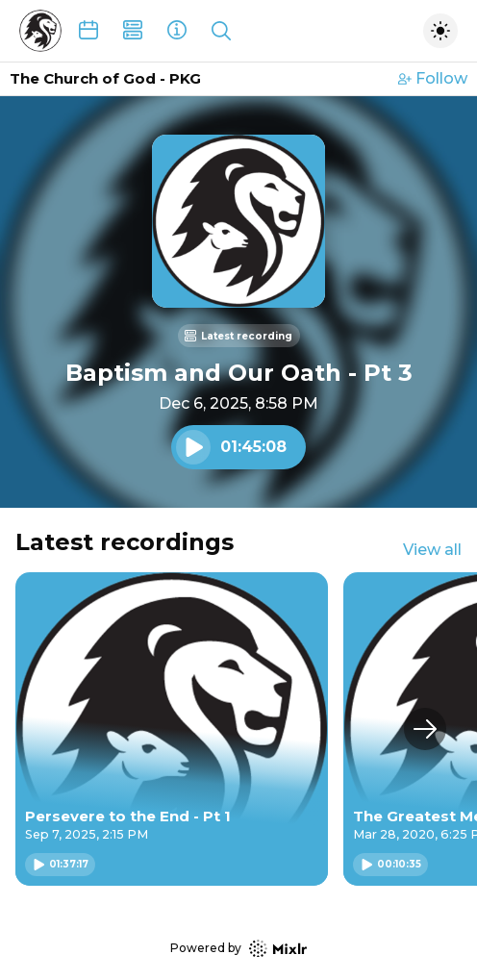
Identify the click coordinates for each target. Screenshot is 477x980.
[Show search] (221, 31)
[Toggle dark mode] (440, 31)
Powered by (238, 949)
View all (432, 550)
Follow (433, 78)
